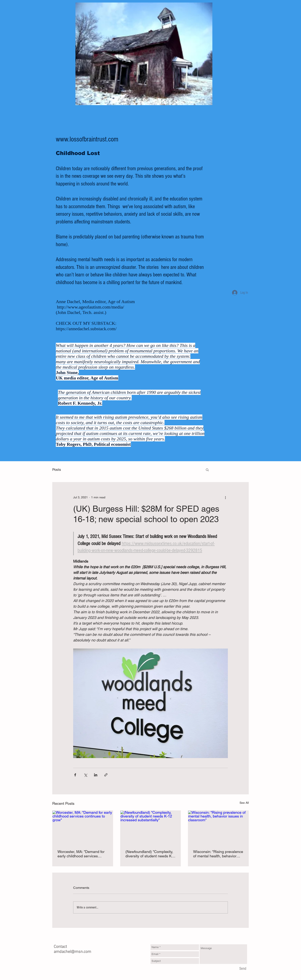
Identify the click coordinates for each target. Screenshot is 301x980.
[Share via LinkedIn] (96, 775)
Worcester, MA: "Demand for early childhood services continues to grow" (81, 854)
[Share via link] (106, 775)
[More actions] (225, 497)
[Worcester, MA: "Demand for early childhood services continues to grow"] (83, 828)
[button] (207, 470)
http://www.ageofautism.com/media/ (91, 307)
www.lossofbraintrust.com (87, 139)
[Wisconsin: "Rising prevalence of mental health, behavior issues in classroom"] (218, 828)
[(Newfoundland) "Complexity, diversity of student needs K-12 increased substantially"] (151, 828)
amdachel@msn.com (72, 952)
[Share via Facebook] (75, 775)
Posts (57, 470)
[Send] (243, 969)
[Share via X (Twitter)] (85, 775)
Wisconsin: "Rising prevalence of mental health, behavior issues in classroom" (218, 854)
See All (244, 803)
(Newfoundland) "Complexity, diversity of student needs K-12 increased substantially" (149, 854)
